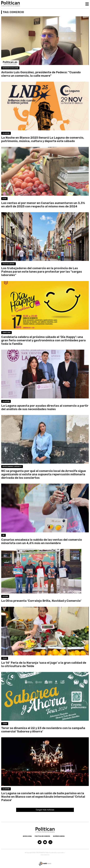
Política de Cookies (42, 836)
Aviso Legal (27, 836)
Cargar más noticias (45, 810)
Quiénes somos (59, 836)
